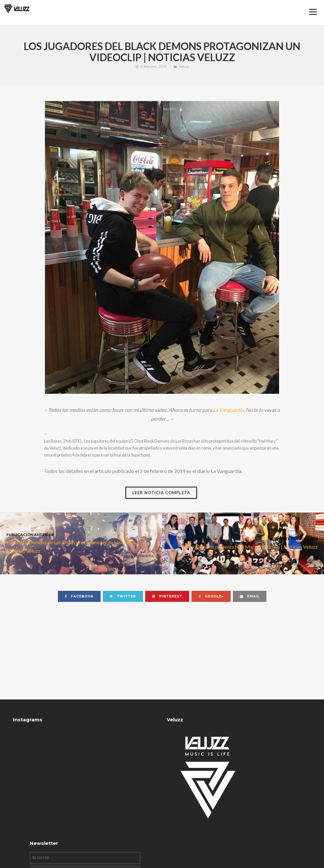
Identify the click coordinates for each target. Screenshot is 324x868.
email (250, 596)
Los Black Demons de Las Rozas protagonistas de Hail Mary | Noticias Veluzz (81, 543)
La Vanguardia (228, 410)
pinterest (167, 596)
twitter (123, 596)
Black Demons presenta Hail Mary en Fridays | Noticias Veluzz (243, 542)
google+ (211, 596)
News (184, 66)
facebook (79, 596)
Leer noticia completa (161, 493)
